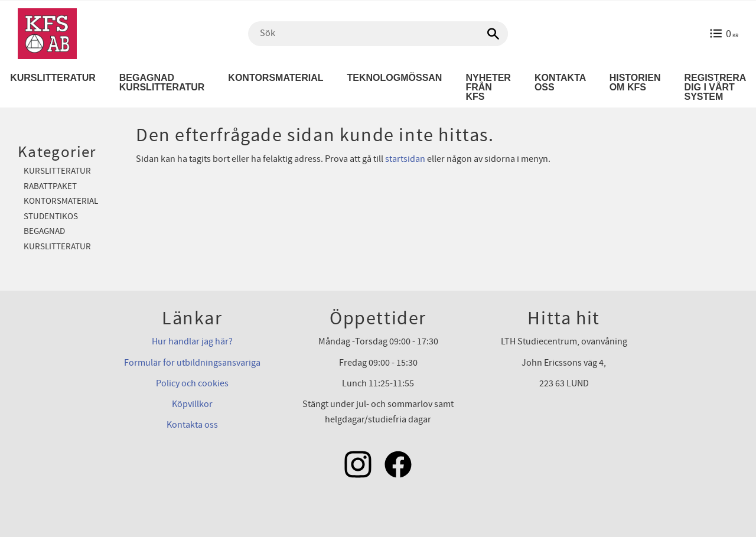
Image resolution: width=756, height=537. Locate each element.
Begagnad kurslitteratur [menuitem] (162, 82)
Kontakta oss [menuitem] (560, 82)
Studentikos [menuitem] (51, 217)
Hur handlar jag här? (192, 341)
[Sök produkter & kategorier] (378, 34)
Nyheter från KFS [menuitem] (488, 87)
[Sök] (493, 34)
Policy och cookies (192, 383)
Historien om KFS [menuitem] (635, 82)
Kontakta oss (192, 425)
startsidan (405, 159)
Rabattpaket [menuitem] (50, 186)
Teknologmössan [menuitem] (395, 78)
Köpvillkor (192, 404)
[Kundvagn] (724, 34)
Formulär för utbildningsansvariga (192, 363)
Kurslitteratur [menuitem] (57, 171)
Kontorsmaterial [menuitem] (276, 78)
